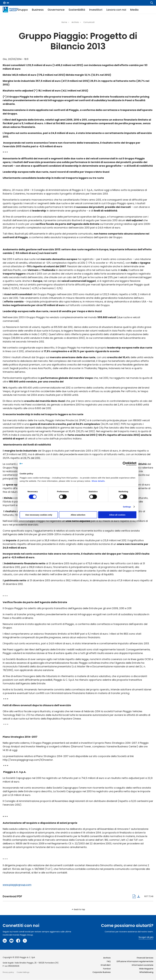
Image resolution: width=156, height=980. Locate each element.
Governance (56, 10)
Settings (127, 507)
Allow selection (78, 515)
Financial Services (145, 958)
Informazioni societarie (143, 965)
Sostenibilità (77, 10)
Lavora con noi (116, 10)
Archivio (75, 22)
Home (64, 22)
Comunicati (89, 22)
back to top (80, 909)
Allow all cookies (117, 515)
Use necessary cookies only (39, 515)
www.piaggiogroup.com (17, 885)
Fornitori (107, 969)
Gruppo (23, 10)
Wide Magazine (146, 969)
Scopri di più (146, 937)
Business (38, 10)
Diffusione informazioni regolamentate (135, 961)
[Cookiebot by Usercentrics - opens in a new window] (125, 464)
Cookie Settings (23, 972)
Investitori (96, 10)
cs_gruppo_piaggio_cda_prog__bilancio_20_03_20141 (71, 896)
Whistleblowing (146, 972)
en (8, 3)
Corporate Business (102, 972)
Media (134, 10)
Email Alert (106, 965)
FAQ (109, 961)
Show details (98, 481)
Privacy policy (8, 972)
